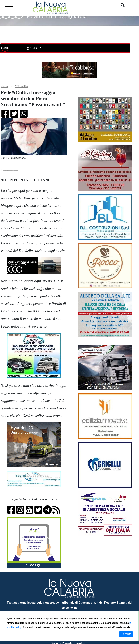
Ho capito (126, 634)
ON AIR (34, 48)
